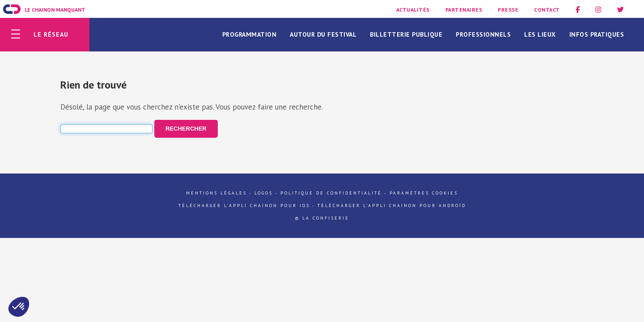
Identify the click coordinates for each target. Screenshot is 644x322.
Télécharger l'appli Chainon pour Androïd (392, 205)
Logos (264, 193)
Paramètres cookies (424, 193)
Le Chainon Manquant (55, 10)
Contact (547, 10)
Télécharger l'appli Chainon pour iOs (244, 205)
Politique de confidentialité (331, 193)
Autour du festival (323, 34)
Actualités (413, 10)
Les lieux (540, 34)
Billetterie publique (406, 34)
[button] (19, 307)
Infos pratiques (597, 34)
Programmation (250, 34)
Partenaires (464, 10)
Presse (508, 10)
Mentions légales (216, 193)
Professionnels (483, 34)
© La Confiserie (322, 218)
